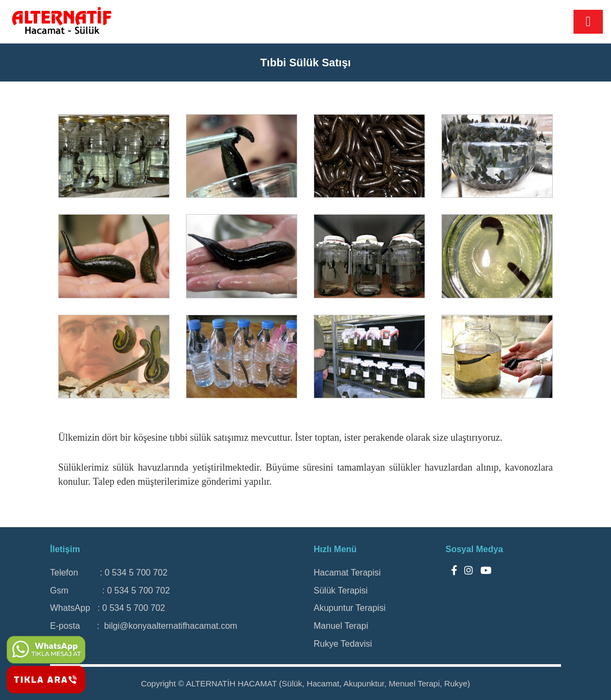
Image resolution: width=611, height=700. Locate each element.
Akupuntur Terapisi (350, 608)
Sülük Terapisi (341, 590)
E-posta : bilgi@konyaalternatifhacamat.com (144, 626)
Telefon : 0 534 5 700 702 (109, 573)
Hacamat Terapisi (347, 573)
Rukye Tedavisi (343, 644)
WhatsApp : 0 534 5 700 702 (108, 608)
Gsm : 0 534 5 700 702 (110, 590)
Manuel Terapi (341, 626)
